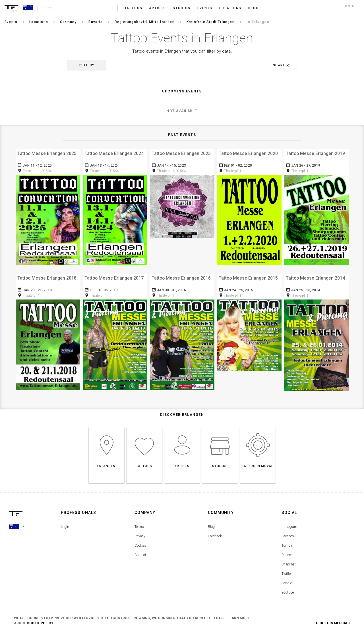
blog (254, 8)
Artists (158, 8)
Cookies (140, 542)
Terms (139, 523)
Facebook (288, 533)
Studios (182, 8)
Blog (211, 523)
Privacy (140, 533)
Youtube (288, 589)
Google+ (288, 580)
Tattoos (134, 8)
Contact (140, 551)
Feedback (215, 533)
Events (205, 8)
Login (65, 523)
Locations (230, 8)
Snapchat (289, 561)
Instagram (289, 523)
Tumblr (287, 542)
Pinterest (288, 551)
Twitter (287, 570)
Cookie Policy (40, 623)
